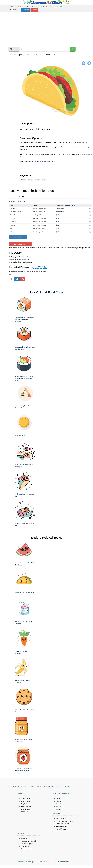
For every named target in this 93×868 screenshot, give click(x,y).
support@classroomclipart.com (45, 162)
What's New (25, 812)
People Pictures (61, 826)
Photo (34, 7)
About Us (24, 838)
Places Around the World (64, 821)
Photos (58, 801)
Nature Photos (61, 818)
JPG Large (13, 218)
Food (37, 180)
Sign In (34, 10)
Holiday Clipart (26, 806)
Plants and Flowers (62, 824)
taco (44, 180)
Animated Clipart (46, 7)
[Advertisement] (46, 28)
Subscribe (25, 10)
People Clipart (26, 804)
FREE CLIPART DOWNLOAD (17, 212)
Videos (58, 809)
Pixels (35, 205)
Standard (22, 201)
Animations (60, 804)
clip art (23, 180)
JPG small (12, 225)
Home (13, 7)
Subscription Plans (19, 272)
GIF (11, 232)
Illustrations (60, 806)
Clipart (21, 7)
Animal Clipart (25, 801)
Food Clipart (30, 55)
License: (12, 201)
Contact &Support (27, 844)
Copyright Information (28, 849)
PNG (28, 7)
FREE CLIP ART (14, 208)
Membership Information (29, 841)
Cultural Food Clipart (46, 55)
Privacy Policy (25, 846)
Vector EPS (13, 215)
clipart (30, 180)
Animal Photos (61, 829)
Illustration (59, 7)
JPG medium (13, 222)
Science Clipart (26, 809)
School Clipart (25, 799)
